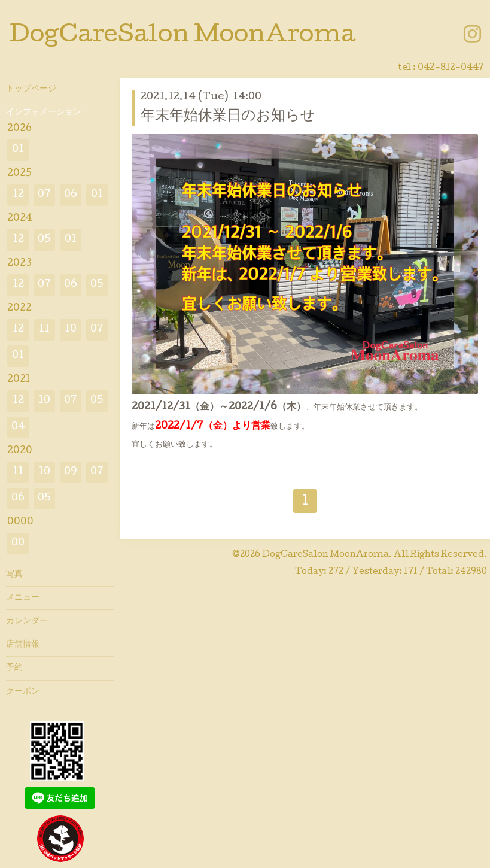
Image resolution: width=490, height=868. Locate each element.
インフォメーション (44, 113)
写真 (14, 575)
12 (18, 195)
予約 (14, 668)
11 (44, 330)
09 (71, 472)
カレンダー (27, 621)
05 (44, 240)
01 (18, 150)
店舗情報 (23, 645)
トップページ (31, 89)
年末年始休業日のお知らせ (228, 116)
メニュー (23, 598)
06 (71, 195)
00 (18, 543)
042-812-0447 (451, 68)
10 (71, 330)
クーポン (23, 692)
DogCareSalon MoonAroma (182, 37)
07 (44, 195)
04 (18, 427)
